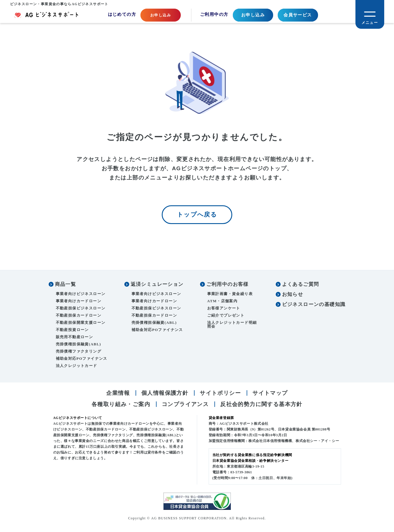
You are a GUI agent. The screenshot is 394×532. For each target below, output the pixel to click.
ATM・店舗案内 (222, 302)
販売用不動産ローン (75, 337)
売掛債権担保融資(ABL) (79, 345)
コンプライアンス (185, 404)
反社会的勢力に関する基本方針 (261, 404)
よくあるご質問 (301, 285)
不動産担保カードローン (79, 316)
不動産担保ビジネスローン (81, 309)
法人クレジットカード (77, 366)
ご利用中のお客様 (228, 285)
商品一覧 (66, 285)
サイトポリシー (220, 394)
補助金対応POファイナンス (82, 359)
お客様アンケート (224, 309)
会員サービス (298, 15)
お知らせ (293, 295)
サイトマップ (270, 394)
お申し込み (253, 15)
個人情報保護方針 (165, 394)
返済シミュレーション (157, 285)
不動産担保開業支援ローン (81, 323)
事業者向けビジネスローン (81, 294)
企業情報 (118, 394)
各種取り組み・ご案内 (121, 404)
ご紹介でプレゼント (226, 316)
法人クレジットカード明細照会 (232, 325)
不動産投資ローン (72, 330)
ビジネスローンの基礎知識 (314, 305)
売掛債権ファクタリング (79, 352)
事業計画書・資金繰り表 (230, 294)
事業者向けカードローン (79, 302)
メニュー (370, 23)
